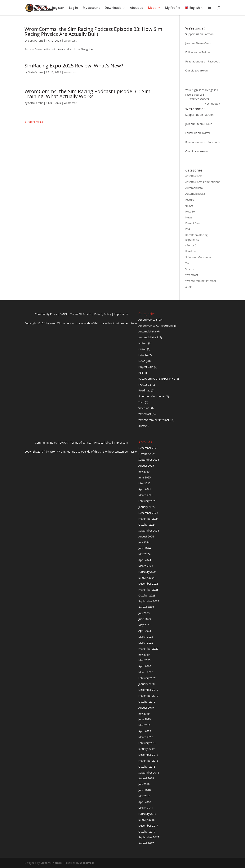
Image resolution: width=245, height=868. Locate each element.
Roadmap (191, 251)
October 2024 (147, 525)
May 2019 (144, 725)
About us (137, 8)
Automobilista (194, 188)
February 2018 (147, 814)
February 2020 (147, 678)
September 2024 (149, 530)
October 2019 (147, 702)
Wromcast (70, 41)
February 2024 (147, 572)
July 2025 (144, 471)
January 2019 (147, 749)
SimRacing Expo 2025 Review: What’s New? (74, 66)
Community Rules (46, 314)
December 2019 (148, 690)
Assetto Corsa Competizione (203, 182)
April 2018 (145, 802)
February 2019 (147, 743)
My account (91, 8)
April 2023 (145, 631)
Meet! (152, 8)
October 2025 (147, 454)
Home (43, 8)
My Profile (173, 8)
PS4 (188, 229)
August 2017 (146, 843)
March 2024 (146, 566)
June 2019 (145, 719)
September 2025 (149, 460)
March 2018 (146, 808)
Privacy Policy (102, 314)
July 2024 (144, 542)
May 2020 (144, 660)
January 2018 (147, 820)
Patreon (209, 34)
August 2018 (146, 778)
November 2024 (148, 519)
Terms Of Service (81, 314)
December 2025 (148, 448)
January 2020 (147, 684)
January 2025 (147, 507)
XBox (188, 287)
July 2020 (144, 654)
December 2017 (148, 826)
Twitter (206, 52)
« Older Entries (34, 122)
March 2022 (146, 643)
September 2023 (149, 601)
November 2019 (148, 696)
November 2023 (148, 589)
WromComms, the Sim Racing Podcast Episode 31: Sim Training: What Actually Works (87, 94)
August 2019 (146, 708)
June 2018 (145, 790)
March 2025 (146, 495)
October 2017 (147, 831)
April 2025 (145, 489)
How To (190, 211)
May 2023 (144, 625)
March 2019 (146, 737)
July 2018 (144, 784)
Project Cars (193, 223)
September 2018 (149, 772)
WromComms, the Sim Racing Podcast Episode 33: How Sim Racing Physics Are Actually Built (93, 31)
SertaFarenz (36, 41)
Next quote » (213, 104)
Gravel (189, 206)
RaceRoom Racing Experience (157, 379)
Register (58, 8)
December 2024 (148, 513)
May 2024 (144, 554)
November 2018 (148, 761)
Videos (189, 269)
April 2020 (145, 666)
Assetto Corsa (194, 176)
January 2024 (147, 578)
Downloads (113, 8)
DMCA (64, 314)
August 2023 (146, 607)
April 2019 (145, 731)
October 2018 (147, 767)
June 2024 (145, 548)
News (189, 217)
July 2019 (144, 713)
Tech (188, 263)
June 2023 (145, 619)
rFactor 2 (191, 245)
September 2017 (149, 837)
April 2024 (145, 560)
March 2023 (146, 637)
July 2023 (144, 613)
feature (190, 200)
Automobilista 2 (195, 194)
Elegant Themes (51, 863)
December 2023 (148, 584)
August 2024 (146, 536)
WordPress (87, 863)
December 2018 (148, 755)
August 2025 (146, 466)
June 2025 (145, 477)
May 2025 (144, 483)
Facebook (214, 61)
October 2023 (147, 595)
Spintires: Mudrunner (199, 257)
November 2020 (148, 649)
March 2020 (146, 672)
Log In (73, 8)
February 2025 (147, 501)
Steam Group (204, 43)
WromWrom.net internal (200, 281)
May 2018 (144, 796)
